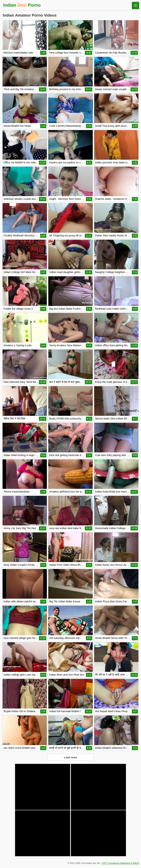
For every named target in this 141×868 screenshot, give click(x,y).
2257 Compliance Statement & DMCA (121, 863)
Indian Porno (22, 5)
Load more (70, 757)
